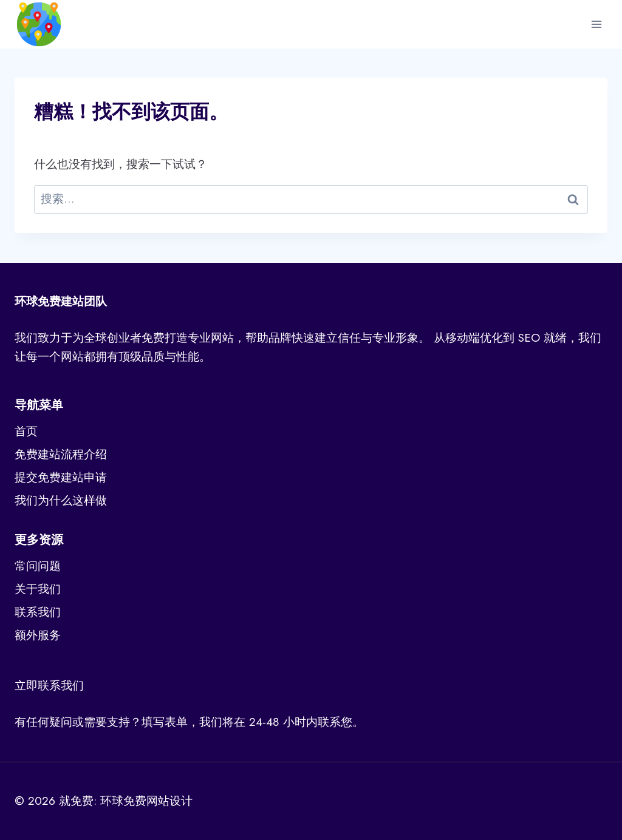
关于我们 (38, 589)
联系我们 (38, 612)
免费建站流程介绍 (61, 454)
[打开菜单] (596, 24)
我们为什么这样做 (61, 500)
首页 (26, 431)
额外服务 (38, 635)
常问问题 (38, 566)
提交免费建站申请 (61, 477)
